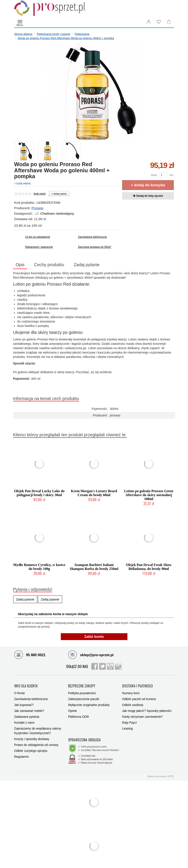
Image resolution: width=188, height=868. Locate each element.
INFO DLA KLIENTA (26, 686)
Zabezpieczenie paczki (84, 699)
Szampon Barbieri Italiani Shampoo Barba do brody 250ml (94, 567)
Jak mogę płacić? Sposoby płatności (147, 711)
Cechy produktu (49, 265)
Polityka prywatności (82, 693)
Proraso (37, 208)
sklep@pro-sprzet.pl (91, 654)
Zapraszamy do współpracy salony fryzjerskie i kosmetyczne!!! (38, 731)
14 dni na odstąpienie (38, 237)
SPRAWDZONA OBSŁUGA (84, 740)
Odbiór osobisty (133, 705)
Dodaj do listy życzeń (148, 196)
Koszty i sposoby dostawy (32, 739)
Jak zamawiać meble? (29, 711)
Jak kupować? (24, 705)
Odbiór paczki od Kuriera (139, 699)
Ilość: (154, 175)
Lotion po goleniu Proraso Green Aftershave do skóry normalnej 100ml (149, 495)
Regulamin (22, 757)
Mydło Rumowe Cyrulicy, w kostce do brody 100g (39, 567)
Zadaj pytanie (87, 265)
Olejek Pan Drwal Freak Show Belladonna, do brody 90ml (149, 567)
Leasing (127, 728)
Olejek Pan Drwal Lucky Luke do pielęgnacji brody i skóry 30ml (39, 493)
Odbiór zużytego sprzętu (31, 751)
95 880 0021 (30, 654)
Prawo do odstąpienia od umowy (36, 745)
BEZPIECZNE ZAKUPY (82, 686)
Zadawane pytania (27, 717)
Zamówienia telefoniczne (92, 237)
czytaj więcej (22, 183)
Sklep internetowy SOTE (161, 776)
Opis (20, 265)
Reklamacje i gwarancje (39, 247)
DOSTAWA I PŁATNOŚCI (137, 686)
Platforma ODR (78, 717)
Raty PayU (129, 723)
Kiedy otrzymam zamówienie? (142, 717)
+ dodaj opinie (59, 194)
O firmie (20, 693)
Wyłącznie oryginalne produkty (89, 705)
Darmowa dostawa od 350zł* (95, 247)
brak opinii (40, 194)
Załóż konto (94, 637)
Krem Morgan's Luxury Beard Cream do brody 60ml (94, 493)
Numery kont (131, 693)
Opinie (72, 711)
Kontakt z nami (24, 723)
